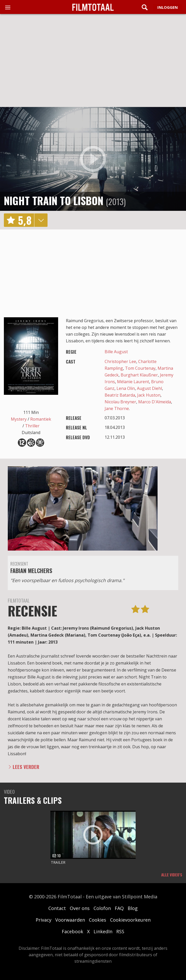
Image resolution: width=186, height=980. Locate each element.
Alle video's (172, 875)
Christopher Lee (120, 361)
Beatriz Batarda (120, 395)
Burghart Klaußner (139, 375)
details (41, 220)
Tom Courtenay (140, 368)
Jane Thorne (117, 408)
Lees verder (26, 767)
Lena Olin (126, 388)
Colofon (102, 908)
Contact (57, 908)
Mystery (19, 419)
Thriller (32, 426)
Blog (133, 908)
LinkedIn (103, 931)
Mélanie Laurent (133, 382)
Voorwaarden (70, 920)
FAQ (119, 908)
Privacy (44, 920)
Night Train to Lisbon (54, 200)
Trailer (58, 862)
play (93, 159)
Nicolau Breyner (120, 402)
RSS (120, 931)
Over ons (80, 908)
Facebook (72, 931)
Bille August (116, 352)
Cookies (98, 920)
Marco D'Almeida (155, 402)
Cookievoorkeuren (130, 920)
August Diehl (149, 388)
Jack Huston (149, 395)
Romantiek (41, 419)
